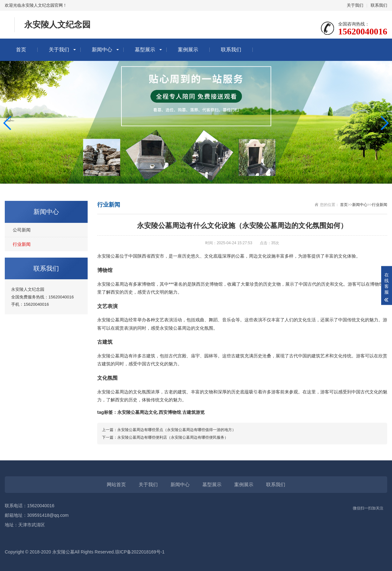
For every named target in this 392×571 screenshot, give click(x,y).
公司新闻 (22, 230)
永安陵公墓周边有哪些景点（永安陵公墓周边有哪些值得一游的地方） (177, 430)
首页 (21, 50)
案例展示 (188, 50)
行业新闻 (22, 244)
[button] (385, 123)
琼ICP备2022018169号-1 (140, 552)
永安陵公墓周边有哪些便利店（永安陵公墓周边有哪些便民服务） (173, 437)
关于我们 (355, 5)
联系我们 (379, 5)
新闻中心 (102, 50)
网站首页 (116, 484)
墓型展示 (145, 50)
